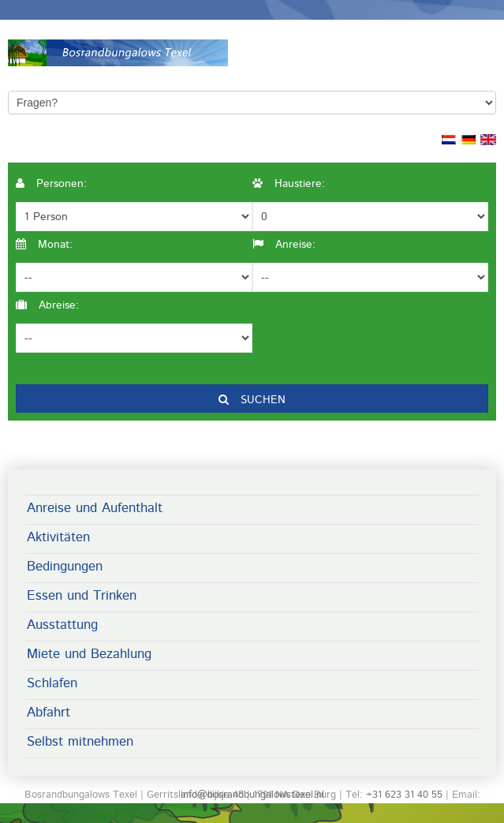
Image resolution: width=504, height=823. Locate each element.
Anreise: (284, 245)
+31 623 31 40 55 (404, 795)
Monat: (44, 245)
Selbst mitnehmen (80, 742)
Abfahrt (49, 713)
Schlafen (52, 683)
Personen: (51, 184)
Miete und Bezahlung (89, 654)
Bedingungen (65, 567)
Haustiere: (289, 184)
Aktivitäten (58, 537)
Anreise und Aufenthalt (95, 508)
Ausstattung (62, 625)
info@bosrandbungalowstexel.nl (252, 795)
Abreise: (47, 305)
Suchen (252, 400)
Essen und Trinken (82, 596)
